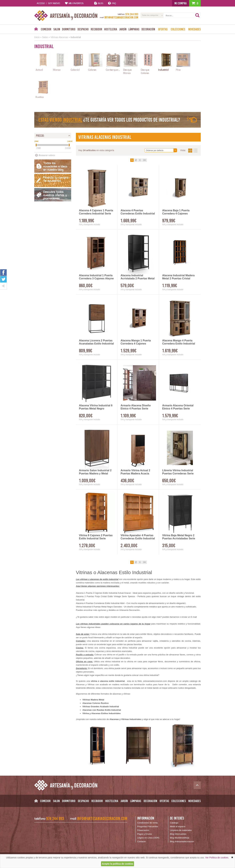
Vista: (193, 151)
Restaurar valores (47, 155)
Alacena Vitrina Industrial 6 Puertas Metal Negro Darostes (96, 407)
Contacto (141, 841)
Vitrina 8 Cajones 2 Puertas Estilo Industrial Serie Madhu (96, 537)
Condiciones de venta (147, 823)
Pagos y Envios (145, 834)
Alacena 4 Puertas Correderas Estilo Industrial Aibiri (138, 212)
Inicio (37, 37)
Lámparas (134, 29)
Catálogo (174, 823)
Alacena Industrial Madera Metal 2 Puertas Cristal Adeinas (178, 277)
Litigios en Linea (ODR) (148, 838)
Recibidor (96, 29)
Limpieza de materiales (181, 830)
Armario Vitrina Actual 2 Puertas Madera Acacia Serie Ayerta (135, 472)
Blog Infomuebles (178, 834)
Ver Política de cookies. (217, 858)
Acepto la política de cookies (117, 864)
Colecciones (178, 29)
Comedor (46, 29)
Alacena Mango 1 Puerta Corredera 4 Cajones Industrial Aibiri (136, 342)
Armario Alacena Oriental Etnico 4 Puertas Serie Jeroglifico (178, 407)
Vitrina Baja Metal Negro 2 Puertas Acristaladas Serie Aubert (179, 537)
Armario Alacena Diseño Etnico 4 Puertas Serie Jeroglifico (136, 407)
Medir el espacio (178, 826)
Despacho (83, 29)
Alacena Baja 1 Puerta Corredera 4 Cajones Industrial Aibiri (176, 212)
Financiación (143, 830)
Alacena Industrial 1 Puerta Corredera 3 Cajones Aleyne (96, 277)
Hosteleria (111, 29)
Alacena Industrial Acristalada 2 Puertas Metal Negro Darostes (138, 277)
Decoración (148, 29)
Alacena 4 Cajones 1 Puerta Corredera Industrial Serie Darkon (96, 212)
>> (145, 160)
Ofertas (163, 29)
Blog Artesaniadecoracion (182, 841)
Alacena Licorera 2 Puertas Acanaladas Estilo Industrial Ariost (96, 342)
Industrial (76, 37)
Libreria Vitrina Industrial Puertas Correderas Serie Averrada (178, 472)
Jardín (123, 29)
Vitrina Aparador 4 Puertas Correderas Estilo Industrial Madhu (138, 537)
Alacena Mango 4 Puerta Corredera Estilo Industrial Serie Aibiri (179, 342)
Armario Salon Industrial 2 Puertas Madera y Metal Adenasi (95, 472)
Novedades (195, 29)
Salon (57, 29)
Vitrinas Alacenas (59, 37)
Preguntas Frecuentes (148, 826)
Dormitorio (69, 29)
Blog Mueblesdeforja (180, 838)
